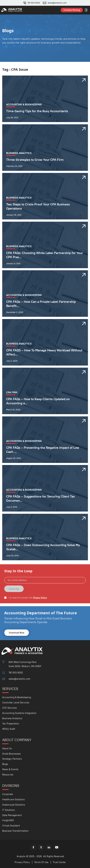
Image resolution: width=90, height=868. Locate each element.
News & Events (10, 769)
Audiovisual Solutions (14, 805)
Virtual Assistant (11, 826)
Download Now (17, 633)
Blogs (5, 764)
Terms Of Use (41, 862)
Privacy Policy (40, 598)
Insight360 (8, 820)
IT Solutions (8, 810)
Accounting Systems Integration (19, 713)
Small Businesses (11, 754)
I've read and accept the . (28, 598)
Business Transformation (15, 831)
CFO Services (9, 708)
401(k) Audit (9, 729)
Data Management (12, 815)
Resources (8, 775)
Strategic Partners (12, 759)
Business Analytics (12, 718)
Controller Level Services (16, 703)
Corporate (8, 794)
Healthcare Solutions (13, 799)
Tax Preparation (11, 724)
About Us (7, 748)
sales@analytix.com (57, 3)
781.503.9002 (34, 3)
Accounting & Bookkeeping (17, 697)
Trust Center (59, 862)
